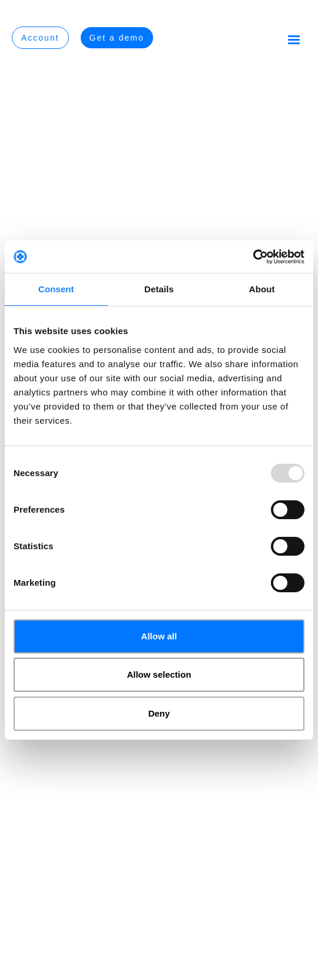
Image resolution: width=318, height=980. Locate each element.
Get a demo (117, 38)
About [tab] (262, 289)
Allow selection (159, 674)
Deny (159, 713)
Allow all (159, 636)
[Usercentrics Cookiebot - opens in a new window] (253, 257)
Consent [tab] (56, 289)
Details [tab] (159, 289)
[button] (294, 39)
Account (40, 38)
